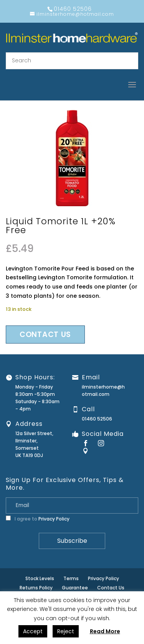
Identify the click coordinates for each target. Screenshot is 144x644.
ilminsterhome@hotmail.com (103, 390)
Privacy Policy (54, 519)
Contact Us (111, 588)
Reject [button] (66, 631)
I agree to (38, 519)
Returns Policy (36, 588)
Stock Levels (40, 578)
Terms (71, 578)
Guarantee (75, 588)
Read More (105, 631)
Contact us (45, 335)
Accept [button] (33, 631)
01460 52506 (97, 419)
